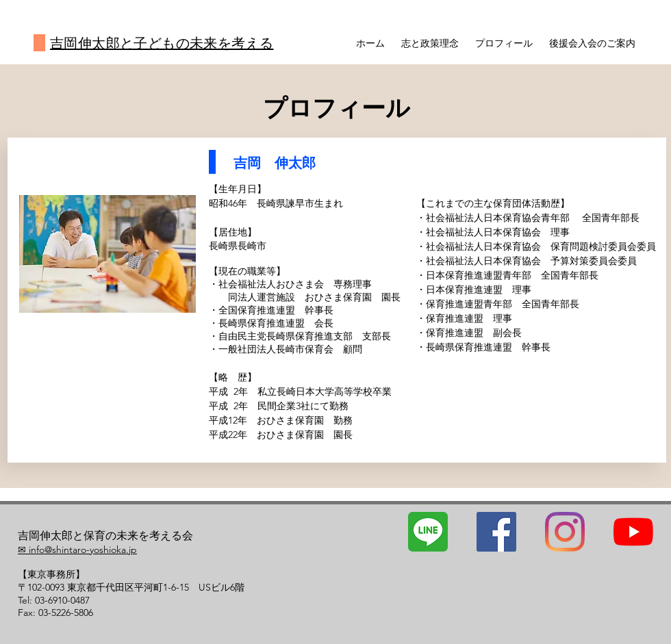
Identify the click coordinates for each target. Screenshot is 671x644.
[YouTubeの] (633, 532)
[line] (428, 532)
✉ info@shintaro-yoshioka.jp (77, 550)
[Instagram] (565, 532)
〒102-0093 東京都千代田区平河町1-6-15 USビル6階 (131, 587)
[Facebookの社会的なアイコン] (496, 532)
